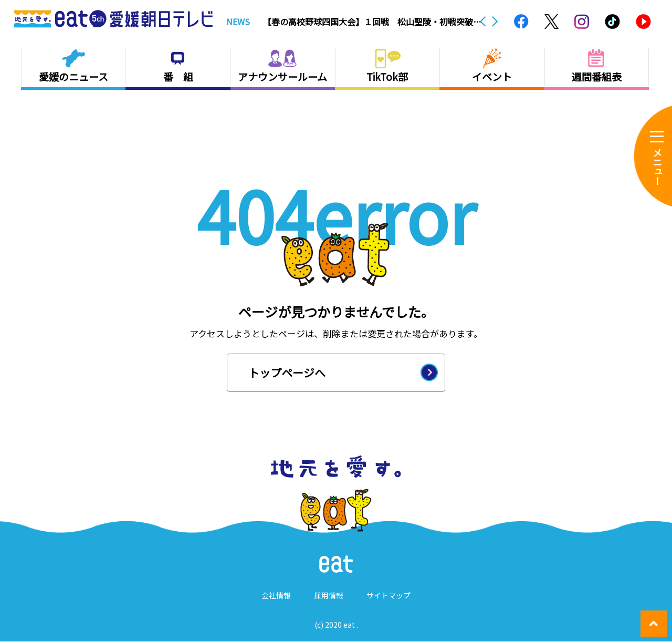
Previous (483, 22)
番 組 (178, 76)
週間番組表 (597, 76)
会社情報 (276, 596)
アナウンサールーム (282, 76)
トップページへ (287, 372)
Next (495, 22)
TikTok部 (387, 76)
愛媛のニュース (73, 76)
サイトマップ (388, 596)
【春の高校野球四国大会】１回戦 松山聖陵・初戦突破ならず (372, 22)
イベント (492, 76)
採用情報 (329, 596)
